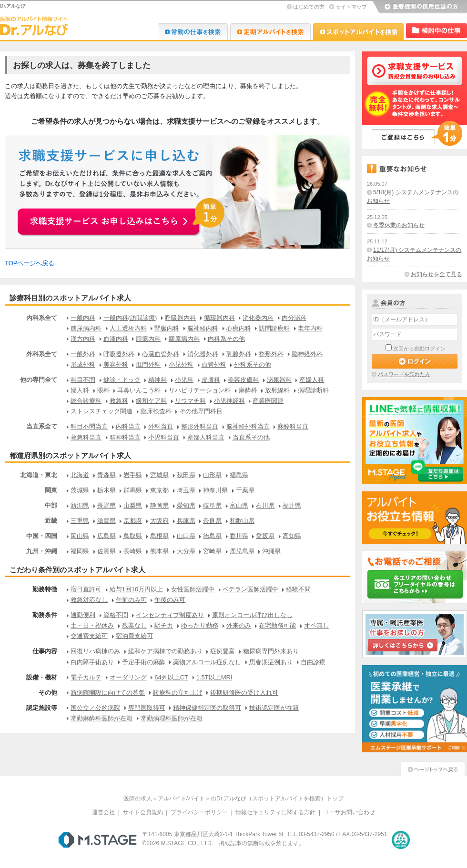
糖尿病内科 (86, 328)
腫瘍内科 (148, 339)
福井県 (292, 505)
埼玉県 (186, 490)
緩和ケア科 (151, 401)
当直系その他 (251, 437)
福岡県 (80, 551)
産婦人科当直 (206, 437)
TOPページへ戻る (30, 263)
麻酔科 (248, 390)
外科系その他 (253, 364)
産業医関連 (268, 401)
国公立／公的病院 (95, 708)
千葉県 (245, 490)
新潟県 (80, 505)
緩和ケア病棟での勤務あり (165, 651)
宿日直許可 (86, 589)
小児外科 (181, 364)
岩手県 (133, 475)
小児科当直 (164, 437)
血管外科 (214, 364)
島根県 (159, 536)
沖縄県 (271, 551)
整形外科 (271, 354)
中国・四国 (42, 536)
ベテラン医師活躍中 (250, 589)
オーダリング (128, 677)
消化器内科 (258, 318)
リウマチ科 (190, 401)
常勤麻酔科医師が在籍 (102, 718)
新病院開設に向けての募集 (108, 693)
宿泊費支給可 (134, 636)
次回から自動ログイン (419, 349)
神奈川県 (215, 490)
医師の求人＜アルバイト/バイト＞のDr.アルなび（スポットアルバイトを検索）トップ (234, 798)
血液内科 (116, 339)
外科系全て (42, 354)
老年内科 (310, 328)
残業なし (134, 625)
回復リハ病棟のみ (95, 651)
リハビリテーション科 (200, 390)
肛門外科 (148, 364)
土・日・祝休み (92, 625)
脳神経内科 (203, 328)
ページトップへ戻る (433, 768)
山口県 (186, 536)
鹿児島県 (242, 551)
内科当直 (128, 426)
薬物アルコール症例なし (207, 662)
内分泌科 (294, 318)
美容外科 (116, 364)
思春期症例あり (271, 662)
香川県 (239, 536)
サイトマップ (351, 7)
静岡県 (159, 505)
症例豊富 (223, 651)
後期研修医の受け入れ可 (244, 693)
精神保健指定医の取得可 (207, 708)
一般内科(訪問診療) (130, 318)
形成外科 (83, 364)
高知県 (292, 536)
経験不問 (298, 589)
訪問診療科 (274, 328)
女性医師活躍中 (193, 589)
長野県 (107, 505)
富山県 (239, 505)
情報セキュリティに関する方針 (275, 812)
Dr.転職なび (193, 32)
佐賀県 (107, 551)
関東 (51, 490)
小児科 (184, 380)
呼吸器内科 (180, 318)
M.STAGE (97, 840)
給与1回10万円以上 (137, 589)
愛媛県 (265, 536)
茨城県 (80, 490)
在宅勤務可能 (277, 625)
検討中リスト (437, 31)
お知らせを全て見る (437, 274)
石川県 (265, 505)
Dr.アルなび (270, 32)
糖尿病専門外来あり (271, 651)
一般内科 (83, 318)
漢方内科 (83, 339)
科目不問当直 (89, 426)
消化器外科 (203, 354)
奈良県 (212, 521)
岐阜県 (212, 505)
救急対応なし (89, 600)
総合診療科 (86, 401)
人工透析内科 (128, 328)
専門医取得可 (147, 708)
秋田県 (186, 475)
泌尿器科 (279, 380)
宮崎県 (212, 551)
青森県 (107, 475)
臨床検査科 (156, 411)
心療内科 (239, 328)
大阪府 (159, 521)
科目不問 (83, 380)
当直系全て (42, 426)
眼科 (103, 390)
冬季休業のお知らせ (399, 225)
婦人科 (80, 390)
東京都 (159, 490)
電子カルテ (86, 677)
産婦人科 (312, 380)
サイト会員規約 (143, 812)
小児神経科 (229, 401)
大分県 (186, 551)
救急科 (119, 401)
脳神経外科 (307, 354)
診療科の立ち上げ (178, 693)
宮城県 (159, 475)
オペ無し (316, 625)
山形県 (212, 475)
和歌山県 (242, 521)
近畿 (51, 521)
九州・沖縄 (42, 551)
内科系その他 (226, 339)
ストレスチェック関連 (102, 411)
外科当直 (161, 426)
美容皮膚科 (243, 380)
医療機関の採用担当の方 (419, 7)
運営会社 (103, 812)
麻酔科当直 (293, 426)
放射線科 (277, 390)
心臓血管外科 (161, 354)
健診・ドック (122, 380)
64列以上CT (171, 677)
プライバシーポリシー (199, 812)
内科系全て (42, 318)
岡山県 (80, 536)
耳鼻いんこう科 (139, 390)
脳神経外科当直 (248, 426)
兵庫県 (186, 521)
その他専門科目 (201, 411)
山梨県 (133, 505)
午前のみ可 (131, 600)
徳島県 (212, 536)
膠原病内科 (184, 339)
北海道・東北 (39, 475)
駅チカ (164, 625)
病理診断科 (313, 390)
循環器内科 (219, 318)
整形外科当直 (200, 426)
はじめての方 (309, 7)
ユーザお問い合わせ (349, 812)
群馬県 (133, 490)
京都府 (133, 521)
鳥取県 (133, 536)
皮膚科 (211, 380)
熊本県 (159, 551)
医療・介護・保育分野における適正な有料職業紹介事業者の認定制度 (401, 840)
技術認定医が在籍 (274, 708)
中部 (51, 505)
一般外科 (83, 354)
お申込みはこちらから (122, 216)
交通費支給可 (89, 636)
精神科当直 (125, 437)
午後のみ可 (170, 600)
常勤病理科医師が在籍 (172, 718)
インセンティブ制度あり (170, 615)
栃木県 (107, 490)
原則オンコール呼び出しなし (252, 615)
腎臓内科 (167, 328)
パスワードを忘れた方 (404, 374)
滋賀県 (107, 521)
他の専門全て (39, 380)
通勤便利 (83, 615)
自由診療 (313, 662)
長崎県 (133, 551)
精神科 (157, 380)
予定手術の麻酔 (144, 662)
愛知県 (186, 505)
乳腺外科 (239, 354)
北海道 (80, 475)
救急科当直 (86, 437)
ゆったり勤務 (200, 625)
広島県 (107, 536)
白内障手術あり (92, 662)
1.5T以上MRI (214, 677)
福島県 (239, 475)
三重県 (80, 521)
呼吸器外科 (119, 354)
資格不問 (116, 615)
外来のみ (239, 625)
